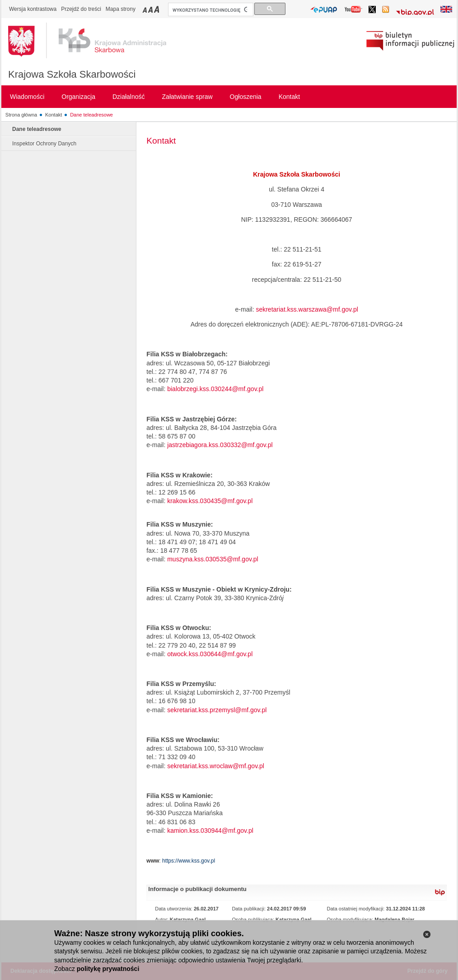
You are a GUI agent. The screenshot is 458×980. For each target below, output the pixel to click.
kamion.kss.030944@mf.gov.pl (210, 831)
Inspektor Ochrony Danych (44, 144)
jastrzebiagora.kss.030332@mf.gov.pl (220, 445)
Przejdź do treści (81, 9)
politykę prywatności (108, 969)
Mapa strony (121, 9)
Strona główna (21, 115)
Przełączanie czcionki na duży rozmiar (157, 9)
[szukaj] (210, 10)
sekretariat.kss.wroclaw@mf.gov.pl (216, 766)
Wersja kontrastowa (33, 9)
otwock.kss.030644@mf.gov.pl (210, 654)
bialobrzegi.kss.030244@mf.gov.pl (215, 389)
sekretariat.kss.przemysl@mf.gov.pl (217, 710)
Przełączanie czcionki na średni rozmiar (151, 9)
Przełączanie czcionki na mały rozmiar (145, 9)
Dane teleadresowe (91, 115)
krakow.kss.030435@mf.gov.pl (210, 501)
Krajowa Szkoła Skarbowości (72, 74)
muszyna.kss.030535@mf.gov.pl (213, 559)
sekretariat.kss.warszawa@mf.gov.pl (307, 309)
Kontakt (54, 115)
